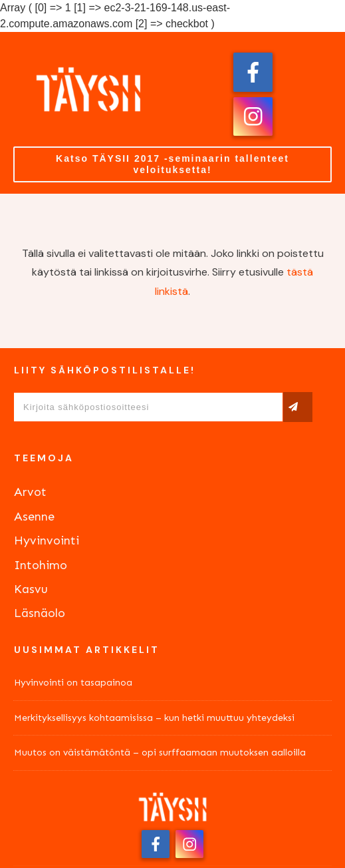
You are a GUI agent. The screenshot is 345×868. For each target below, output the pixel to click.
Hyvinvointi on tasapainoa (73, 683)
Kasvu (31, 589)
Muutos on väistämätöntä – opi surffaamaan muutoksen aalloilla (160, 753)
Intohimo (41, 565)
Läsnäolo (40, 613)
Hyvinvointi (47, 541)
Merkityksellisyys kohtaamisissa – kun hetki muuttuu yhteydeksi (154, 718)
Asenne (34, 517)
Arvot (30, 492)
